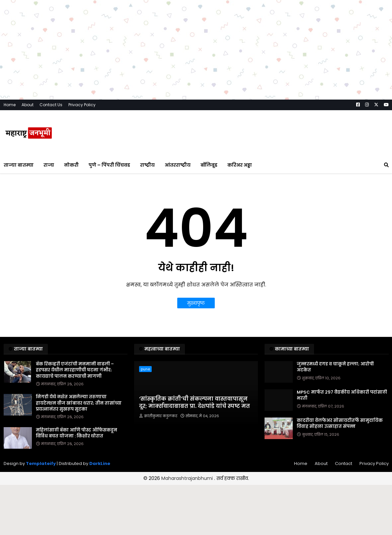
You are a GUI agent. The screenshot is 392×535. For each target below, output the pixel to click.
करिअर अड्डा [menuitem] (240, 165)
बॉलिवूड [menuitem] (209, 165)
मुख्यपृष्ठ (196, 303)
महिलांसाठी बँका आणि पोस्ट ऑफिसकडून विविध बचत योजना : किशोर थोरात (77, 433)
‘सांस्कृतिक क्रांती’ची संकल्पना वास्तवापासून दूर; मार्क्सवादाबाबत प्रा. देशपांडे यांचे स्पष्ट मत (195, 403)
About (28, 105)
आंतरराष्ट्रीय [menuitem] (178, 165)
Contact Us (51, 105)
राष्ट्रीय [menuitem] (147, 165)
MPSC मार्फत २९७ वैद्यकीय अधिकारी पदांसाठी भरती (342, 395)
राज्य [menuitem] (49, 165)
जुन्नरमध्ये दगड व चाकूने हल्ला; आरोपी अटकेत (335, 367)
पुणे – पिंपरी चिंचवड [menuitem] (109, 165)
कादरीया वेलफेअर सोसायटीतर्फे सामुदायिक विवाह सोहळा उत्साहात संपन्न (340, 423)
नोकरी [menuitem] (71, 165)
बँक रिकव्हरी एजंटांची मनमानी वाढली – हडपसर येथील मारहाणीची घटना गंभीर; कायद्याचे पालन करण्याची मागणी (75, 370)
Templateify (41, 463)
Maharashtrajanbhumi (188, 478)
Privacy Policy (82, 105)
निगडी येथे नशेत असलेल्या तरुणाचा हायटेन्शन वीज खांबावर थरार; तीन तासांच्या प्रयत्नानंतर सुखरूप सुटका (79, 403)
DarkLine (100, 463)
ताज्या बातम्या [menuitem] (19, 165)
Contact (344, 463)
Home (10, 105)
